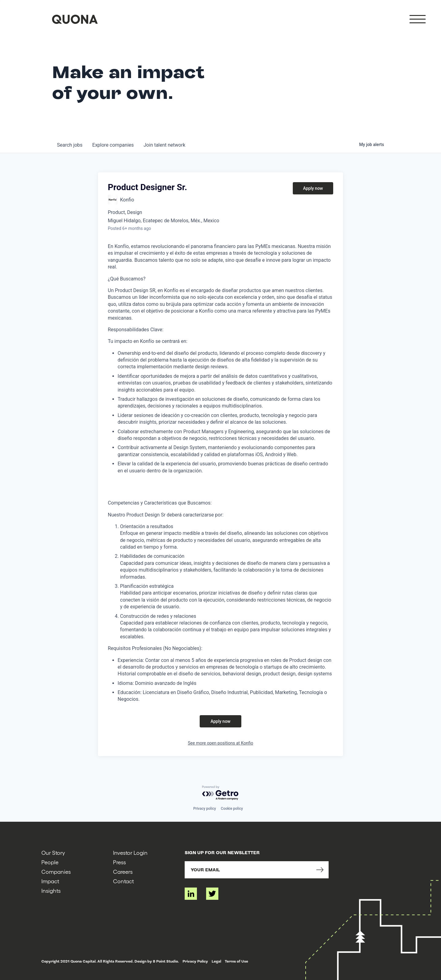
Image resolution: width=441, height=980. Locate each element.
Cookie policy (232, 809)
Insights (51, 890)
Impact (50, 881)
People (50, 862)
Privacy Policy (195, 961)
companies (113, 145)
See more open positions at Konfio (220, 743)
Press (119, 862)
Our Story (53, 852)
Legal (216, 961)
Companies (56, 871)
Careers (123, 871)
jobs (70, 145)
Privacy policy (205, 809)
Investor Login (130, 852)
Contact (123, 881)
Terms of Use (236, 961)
